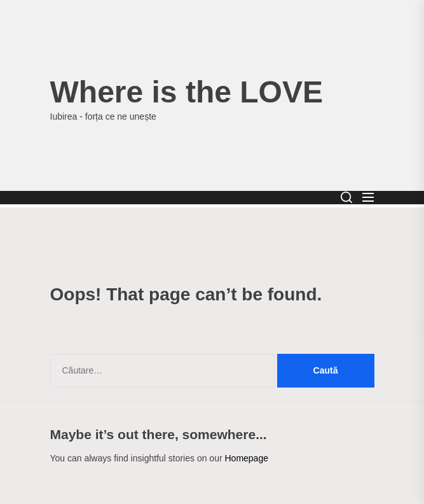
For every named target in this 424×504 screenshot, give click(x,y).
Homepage (246, 458)
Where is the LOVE (187, 92)
